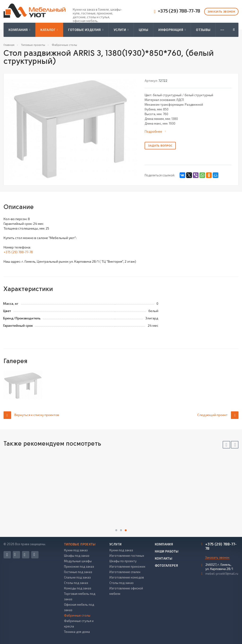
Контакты (164, 558)
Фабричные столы (77, 615)
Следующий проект (218, 415)
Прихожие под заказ (79, 566)
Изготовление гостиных (127, 556)
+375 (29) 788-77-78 (179, 11)
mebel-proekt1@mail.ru (222, 574)
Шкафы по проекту (123, 561)
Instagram (25, 555)
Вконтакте (15, 555)
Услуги (121, 30)
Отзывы (203, 30)
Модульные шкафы (78, 561)
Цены (144, 30)
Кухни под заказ (76, 550)
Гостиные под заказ (78, 572)
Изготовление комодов (127, 577)
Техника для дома (77, 632)
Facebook (7, 555)
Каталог (49, 30)
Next (235, 445)
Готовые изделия (86, 30)
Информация (172, 30)
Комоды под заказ (78, 588)
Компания (19, 30)
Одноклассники (34, 555)
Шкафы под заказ (77, 556)
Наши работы (167, 551)
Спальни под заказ (77, 577)
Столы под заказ (76, 583)
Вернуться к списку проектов (31, 415)
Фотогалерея (166, 566)
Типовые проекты (80, 544)
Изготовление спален (125, 572)
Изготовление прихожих (127, 566)
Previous (226, 445)
